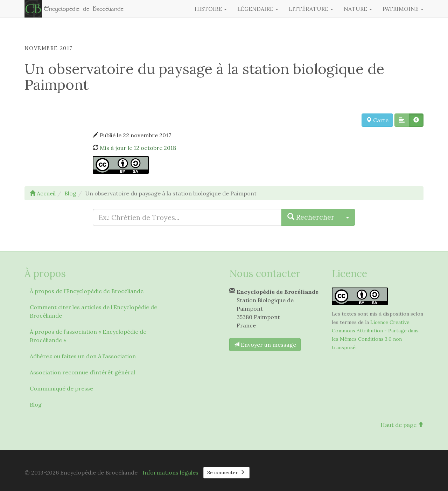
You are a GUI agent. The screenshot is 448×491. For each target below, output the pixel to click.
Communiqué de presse (61, 388)
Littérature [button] (311, 9)
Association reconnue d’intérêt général (82, 372)
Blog (36, 404)
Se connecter (226, 472)
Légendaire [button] (258, 9)
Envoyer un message (265, 345)
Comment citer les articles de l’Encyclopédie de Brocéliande (93, 311)
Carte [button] (377, 120)
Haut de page (402, 425)
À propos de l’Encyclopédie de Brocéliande (87, 291)
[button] (402, 120)
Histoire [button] (211, 9)
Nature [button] (358, 9)
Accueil (43, 193)
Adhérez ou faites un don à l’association (83, 356)
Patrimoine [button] (403, 9)
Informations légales (170, 472)
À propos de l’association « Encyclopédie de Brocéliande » (88, 336)
